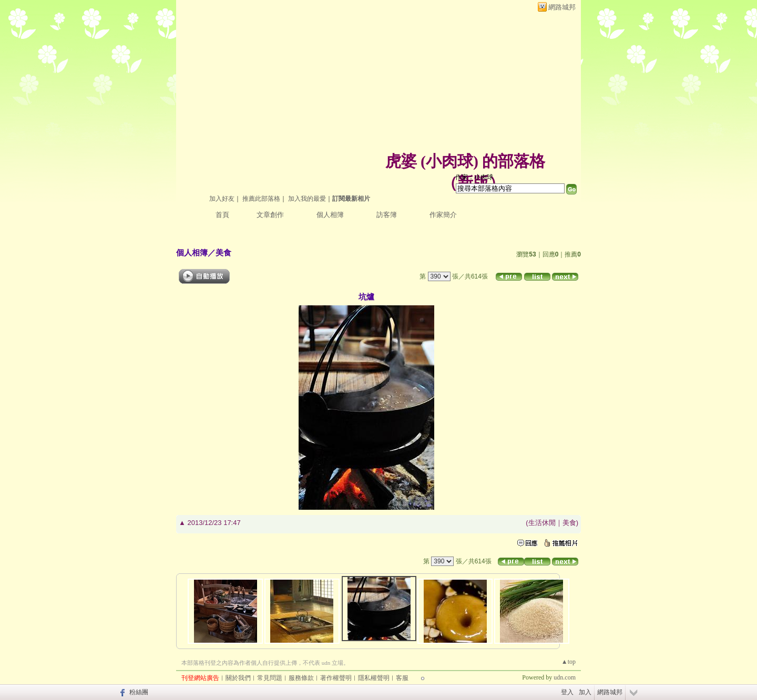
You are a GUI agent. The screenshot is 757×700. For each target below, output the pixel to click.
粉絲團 (139, 692)
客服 (402, 678)
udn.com (565, 677)
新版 (473, 183)
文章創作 (270, 215)
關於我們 (238, 678)
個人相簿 (330, 215)
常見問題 (270, 678)
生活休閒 (542, 523)
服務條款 (301, 678)
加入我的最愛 (307, 199)
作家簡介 (443, 215)
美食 (223, 253)
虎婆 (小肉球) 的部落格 (466, 161)
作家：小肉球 (474, 177)
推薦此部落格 (261, 199)
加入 (585, 692)
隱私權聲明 (374, 678)
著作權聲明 (336, 678)
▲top (569, 662)
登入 (567, 692)
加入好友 (222, 199)
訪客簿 (387, 215)
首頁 (222, 215)
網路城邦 (562, 7)
